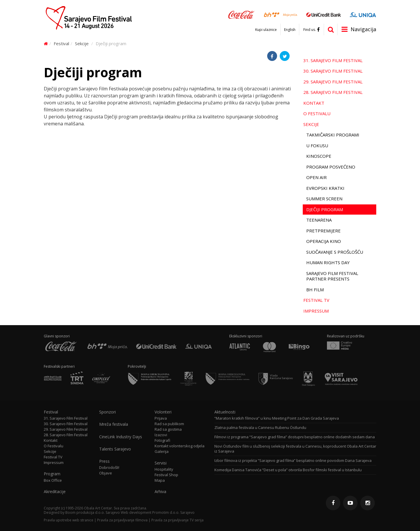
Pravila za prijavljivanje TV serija (177, 520)
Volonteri (163, 412)
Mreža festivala (114, 424)
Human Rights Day (328, 262)
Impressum (316, 311)
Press (104, 461)
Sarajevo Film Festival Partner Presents (332, 276)
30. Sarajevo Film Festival (333, 71)
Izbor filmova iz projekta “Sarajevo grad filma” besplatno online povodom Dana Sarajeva (293, 461)
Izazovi (161, 435)
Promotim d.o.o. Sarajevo (173, 512)
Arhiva (160, 492)
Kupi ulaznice (266, 30)
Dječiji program (325, 209)
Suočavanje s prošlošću (335, 252)
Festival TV (316, 300)
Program (52, 474)
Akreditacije (55, 492)
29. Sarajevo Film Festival (333, 82)
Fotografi (162, 440)
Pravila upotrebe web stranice (69, 520)
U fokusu (317, 146)
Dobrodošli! (109, 468)
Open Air (316, 177)
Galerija (162, 452)
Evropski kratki (325, 188)
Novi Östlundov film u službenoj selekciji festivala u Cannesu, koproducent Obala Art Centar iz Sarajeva (295, 449)
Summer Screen (324, 199)
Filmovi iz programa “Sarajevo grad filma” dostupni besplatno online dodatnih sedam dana (295, 437)
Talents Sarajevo (115, 449)
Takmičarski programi (333, 135)
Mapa (160, 480)
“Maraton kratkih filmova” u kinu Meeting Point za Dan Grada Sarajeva (277, 418)
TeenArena (319, 220)
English (290, 30)
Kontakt (314, 103)
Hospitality (164, 469)
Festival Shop (166, 475)
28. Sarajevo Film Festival (333, 92)
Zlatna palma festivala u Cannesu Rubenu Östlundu (260, 428)
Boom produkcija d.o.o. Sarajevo (93, 512)
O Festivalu (317, 113)
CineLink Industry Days (121, 437)
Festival (61, 43)
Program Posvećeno (331, 167)
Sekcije (82, 43)
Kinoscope (319, 156)
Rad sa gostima (168, 429)
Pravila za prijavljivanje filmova (122, 520)
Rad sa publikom (169, 424)
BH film (315, 290)
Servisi (161, 463)
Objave (106, 473)
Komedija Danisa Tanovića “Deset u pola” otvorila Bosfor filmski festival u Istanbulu (288, 470)
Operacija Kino (324, 241)
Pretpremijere (323, 231)
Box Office (53, 480)
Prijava (161, 418)
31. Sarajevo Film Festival (333, 60)
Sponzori (107, 412)
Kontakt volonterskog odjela (180, 446)
